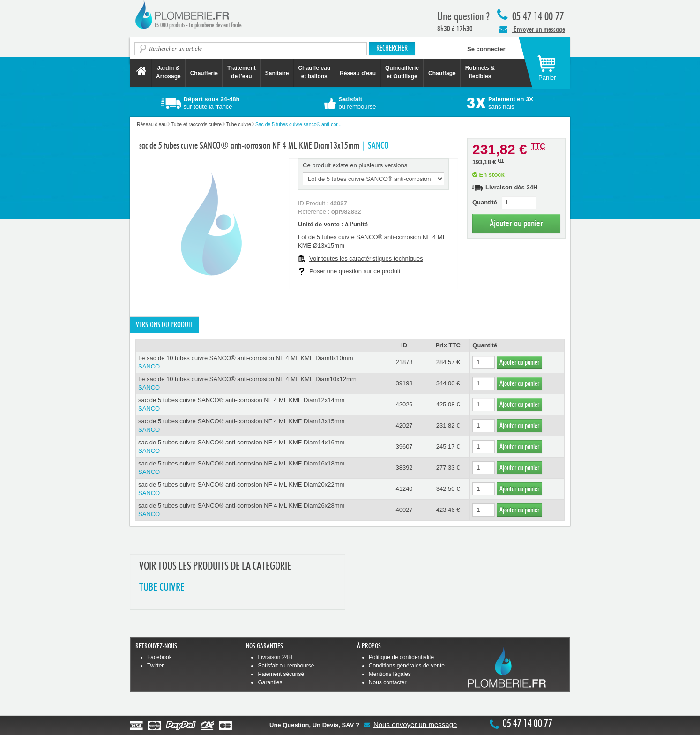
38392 (404, 468)
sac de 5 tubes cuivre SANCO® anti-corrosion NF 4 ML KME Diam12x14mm (259, 405)
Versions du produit (164, 325)
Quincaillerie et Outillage (402, 72)
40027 (404, 510)
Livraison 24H (275, 657)
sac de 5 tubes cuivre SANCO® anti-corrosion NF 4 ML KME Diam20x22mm (259, 489)
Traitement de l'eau (242, 72)
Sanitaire (277, 73)
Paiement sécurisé (281, 674)
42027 (404, 425)
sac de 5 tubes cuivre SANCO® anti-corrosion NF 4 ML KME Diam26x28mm (259, 510)
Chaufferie (204, 73)
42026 (404, 404)
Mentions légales (390, 674)
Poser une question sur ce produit (355, 271)
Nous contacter (388, 682)
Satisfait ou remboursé (286, 666)
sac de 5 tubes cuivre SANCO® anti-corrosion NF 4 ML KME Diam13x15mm (259, 426)
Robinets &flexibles (480, 72)
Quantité (485, 202)
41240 (404, 489)
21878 (404, 362)
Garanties (270, 682)
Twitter (155, 666)
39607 (404, 446)
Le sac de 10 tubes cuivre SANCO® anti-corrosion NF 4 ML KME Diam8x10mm (259, 363)
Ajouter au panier (516, 223)
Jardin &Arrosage (168, 72)
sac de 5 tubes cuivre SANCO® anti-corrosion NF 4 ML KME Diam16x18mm (259, 468)
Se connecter (486, 49)
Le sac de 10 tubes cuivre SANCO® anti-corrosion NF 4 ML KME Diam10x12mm (259, 384)
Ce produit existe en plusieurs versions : (357, 165)
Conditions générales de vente (407, 666)
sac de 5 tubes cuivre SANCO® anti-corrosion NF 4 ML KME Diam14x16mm (259, 447)
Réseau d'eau (358, 73)
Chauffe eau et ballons (314, 72)
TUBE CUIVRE (162, 588)
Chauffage (442, 73)
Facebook (160, 657)
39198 (404, 383)
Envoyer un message (532, 29)
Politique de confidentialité (401, 657)
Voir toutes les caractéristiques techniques (366, 259)
